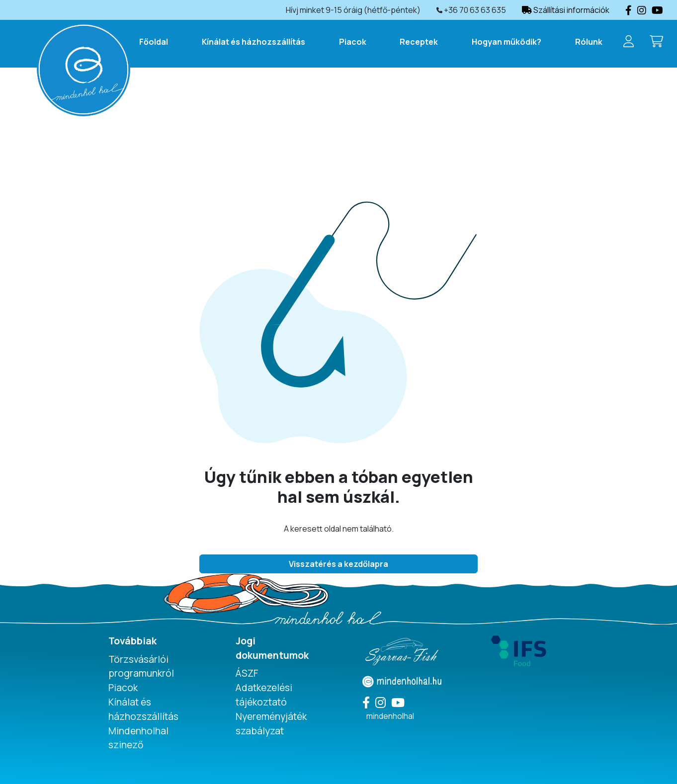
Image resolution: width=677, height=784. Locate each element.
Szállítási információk (566, 10)
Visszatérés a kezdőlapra (338, 564)
